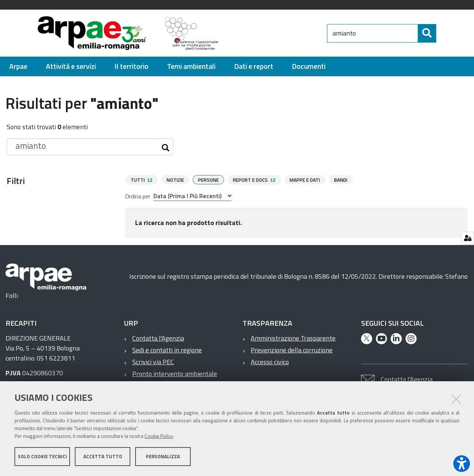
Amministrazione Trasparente (293, 338)
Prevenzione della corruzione (292, 350)
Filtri (16, 181)
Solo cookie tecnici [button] (42, 457)
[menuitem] (18, 66)
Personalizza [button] (163, 457)
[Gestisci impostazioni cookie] (468, 238)
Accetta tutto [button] (103, 457)
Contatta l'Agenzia (158, 338)
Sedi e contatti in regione (167, 350)
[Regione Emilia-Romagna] (276, 33)
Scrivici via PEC (153, 361)
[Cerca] (443, 33)
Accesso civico (270, 361)
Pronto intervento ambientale (175, 373)
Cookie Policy (159, 436)
